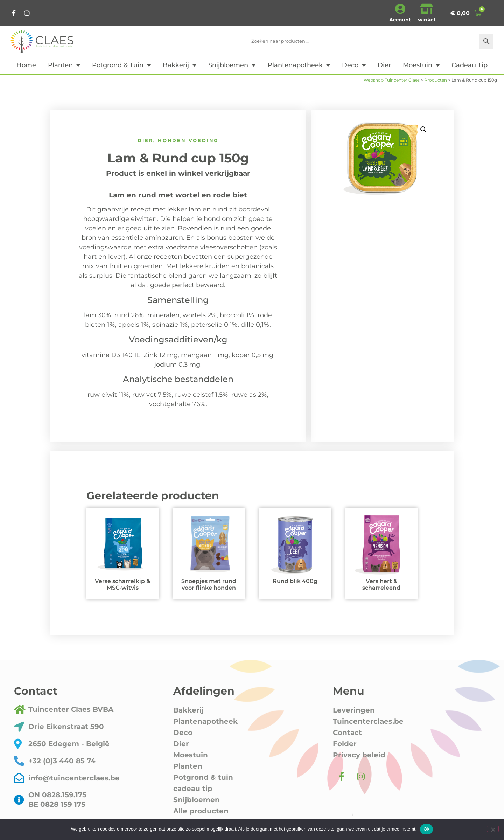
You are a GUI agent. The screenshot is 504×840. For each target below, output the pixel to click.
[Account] (400, 9)
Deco (354, 65)
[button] (423, 130)
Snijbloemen (232, 65)
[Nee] (493, 829)
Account (400, 20)
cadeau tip (470, 65)
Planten (64, 65)
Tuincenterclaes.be (368, 721)
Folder (345, 744)
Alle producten (201, 811)
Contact (347, 733)
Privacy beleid (359, 755)
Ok (426, 829)
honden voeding (188, 140)
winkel (426, 20)
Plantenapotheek (299, 65)
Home (26, 65)
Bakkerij (180, 65)
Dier (384, 65)
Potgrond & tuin (121, 65)
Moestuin (421, 65)
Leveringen (354, 710)
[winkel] (427, 9)
